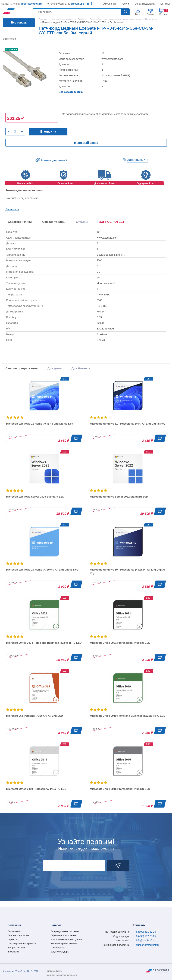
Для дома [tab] (55, 368)
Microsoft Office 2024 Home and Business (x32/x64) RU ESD (44, 643)
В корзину (48, 132)
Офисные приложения (64, 935)
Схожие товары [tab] (54, 222)
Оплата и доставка (144, 4)
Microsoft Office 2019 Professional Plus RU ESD (36, 789)
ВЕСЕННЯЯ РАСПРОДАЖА (67, 939)
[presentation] (112, 223)
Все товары (19, 23)
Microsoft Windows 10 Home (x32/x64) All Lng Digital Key (42, 570)
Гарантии (13, 939)
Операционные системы (65, 931)
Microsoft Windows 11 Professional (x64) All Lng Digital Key (128, 424)
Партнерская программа (22, 944)
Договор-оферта (54, 971)
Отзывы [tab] (82, 222)
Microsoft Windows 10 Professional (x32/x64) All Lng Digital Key (127, 571)
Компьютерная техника (64, 944)
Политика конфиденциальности (61, 975)
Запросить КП (137, 160)
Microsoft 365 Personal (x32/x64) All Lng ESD (35, 716)
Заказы (150, 14)
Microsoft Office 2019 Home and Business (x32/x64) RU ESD (128, 716)
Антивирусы (58, 948)
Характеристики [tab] (20, 222)
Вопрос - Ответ (16, 948)
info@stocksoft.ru (31, 4)
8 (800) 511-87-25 (146, 932)
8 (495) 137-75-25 (146, 936)
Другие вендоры (60, 952)
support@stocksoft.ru (148, 945)
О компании (109, 4)
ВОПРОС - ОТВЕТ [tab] (112, 222)
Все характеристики (71, 92)
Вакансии (13, 952)
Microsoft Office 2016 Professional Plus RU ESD (120, 789)
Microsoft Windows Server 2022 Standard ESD (119, 497)
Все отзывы (12, 209)
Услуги (125, 4)
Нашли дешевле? (54, 160)
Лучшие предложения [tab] (21, 368)
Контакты (164, 4)
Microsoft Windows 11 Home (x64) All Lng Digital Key (40, 424)
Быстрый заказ (86, 143)
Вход (138, 14)
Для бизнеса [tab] (81, 368)
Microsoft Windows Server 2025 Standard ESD (35, 497)
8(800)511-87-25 (80, 4)
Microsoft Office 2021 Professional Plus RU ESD (120, 643)
